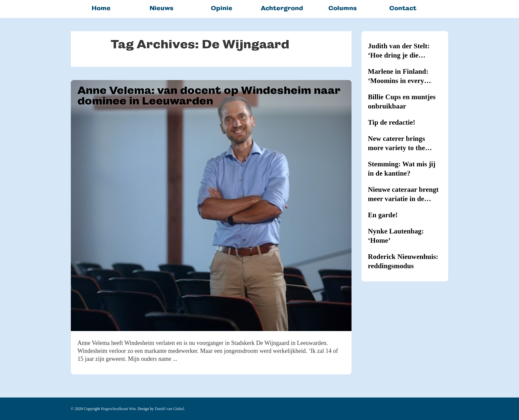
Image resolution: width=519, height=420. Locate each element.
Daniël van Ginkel (169, 409)
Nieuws (162, 8)
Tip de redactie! (392, 122)
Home (101, 8)
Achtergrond (282, 8)
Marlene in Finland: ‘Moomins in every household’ (398, 76)
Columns (343, 8)
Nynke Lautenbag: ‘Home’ (396, 236)
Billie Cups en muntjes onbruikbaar (402, 102)
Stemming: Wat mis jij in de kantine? (402, 169)
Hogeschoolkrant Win (118, 409)
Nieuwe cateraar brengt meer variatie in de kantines (403, 194)
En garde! (383, 215)
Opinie (222, 8)
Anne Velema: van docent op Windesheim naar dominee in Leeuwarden (209, 96)
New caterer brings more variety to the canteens (397, 144)
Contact (403, 8)
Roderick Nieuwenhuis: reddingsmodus (403, 261)
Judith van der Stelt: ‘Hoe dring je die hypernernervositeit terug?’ (399, 51)
